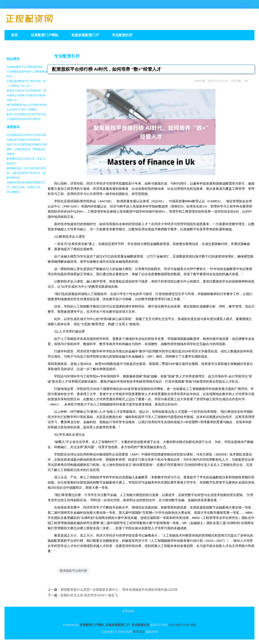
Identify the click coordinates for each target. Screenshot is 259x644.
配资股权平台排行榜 (73, 571)
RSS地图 (175, 625)
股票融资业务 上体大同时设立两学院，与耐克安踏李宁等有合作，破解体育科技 (26, 173)
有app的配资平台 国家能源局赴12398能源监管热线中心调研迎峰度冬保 (27, 72)
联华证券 (139, 632)
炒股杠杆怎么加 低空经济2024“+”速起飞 (89, 595)
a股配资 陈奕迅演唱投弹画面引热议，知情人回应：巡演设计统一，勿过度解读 (26, 187)
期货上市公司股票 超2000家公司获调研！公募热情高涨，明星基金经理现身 (27, 149)
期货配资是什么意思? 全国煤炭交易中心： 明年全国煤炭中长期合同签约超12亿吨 (119, 590)
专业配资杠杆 (67, 56)
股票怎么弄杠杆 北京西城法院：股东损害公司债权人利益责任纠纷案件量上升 (26, 95)
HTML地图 (189, 625)
